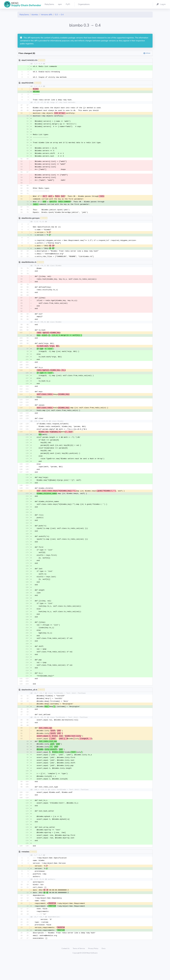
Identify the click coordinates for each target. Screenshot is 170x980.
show (148, 53)
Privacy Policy (93, 971)
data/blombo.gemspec (31, 222)
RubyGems (24, 15)
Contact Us (66, 971)
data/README (28, 83)
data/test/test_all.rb (29, 705)
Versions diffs (47, 15)
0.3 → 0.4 (59, 15)
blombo (35, 15)
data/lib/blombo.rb (29, 267)
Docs (104, 971)
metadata (25, 872)
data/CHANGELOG (30, 60)
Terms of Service (79, 971)
